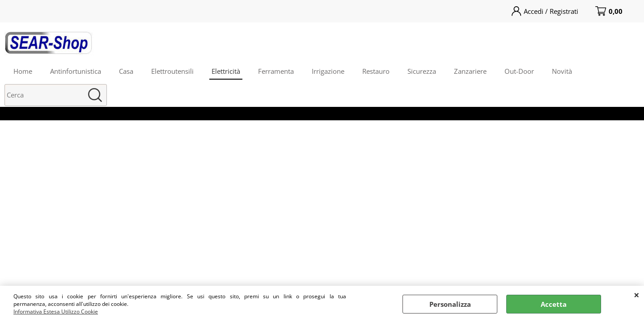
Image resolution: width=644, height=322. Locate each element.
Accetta (554, 304)
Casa (126, 71)
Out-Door (519, 71)
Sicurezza (422, 71)
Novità (562, 71)
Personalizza (450, 304)
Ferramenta (276, 71)
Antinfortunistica (76, 71)
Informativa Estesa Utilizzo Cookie (56, 311)
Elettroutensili (172, 71)
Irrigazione (328, 71)
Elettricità (226, 71)
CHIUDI (637, 295)
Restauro (376, 71)
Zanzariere (470, 71)
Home (23, 71)
